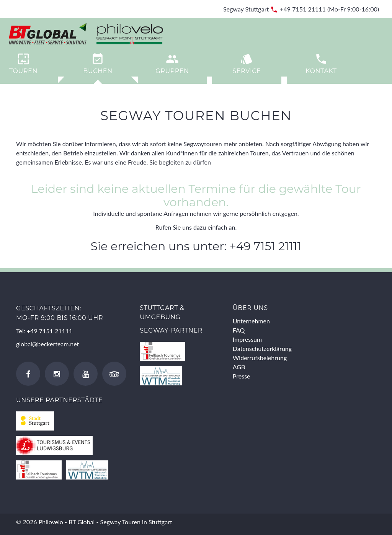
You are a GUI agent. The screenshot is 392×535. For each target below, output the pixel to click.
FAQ (239, 330)
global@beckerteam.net (47, 344)
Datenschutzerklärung (262, 348)
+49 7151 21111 (303, 9)
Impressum (247, 339)
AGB (239, 367)
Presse (242, 376)
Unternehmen (251, 321)
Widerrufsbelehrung (260, 358)
